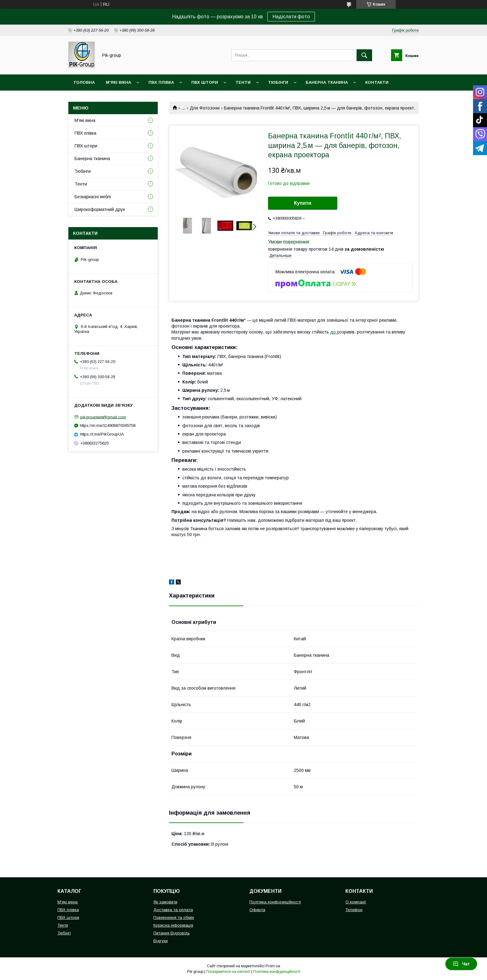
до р (335, 332)
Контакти (377, 82)
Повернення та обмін (174, 917)
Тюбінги (278, 82)
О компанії (356, 902)
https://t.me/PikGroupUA (102, 434)
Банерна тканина (327, 82)
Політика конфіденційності (275, 902)
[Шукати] (364, 55)
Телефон (354, 910)
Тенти (243, 82)
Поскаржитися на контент (228, 972)
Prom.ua (273, 966)
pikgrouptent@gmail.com (103, 417)
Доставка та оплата (173, 910)
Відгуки (161, 941)
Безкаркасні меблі (93, 197)
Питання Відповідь (172, 933)
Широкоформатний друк (100, 209)
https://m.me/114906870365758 (108, 425)
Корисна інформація (173, 925)
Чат (461, 964)
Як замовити (165, 902)
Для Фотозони (205, 108)
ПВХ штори (205, 82)
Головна (84, 82)
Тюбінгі (64, 933)
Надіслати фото (291, 17)
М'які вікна (118, 82)
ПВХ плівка (161, 82)
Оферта (257, 910)
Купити (303, 203)
